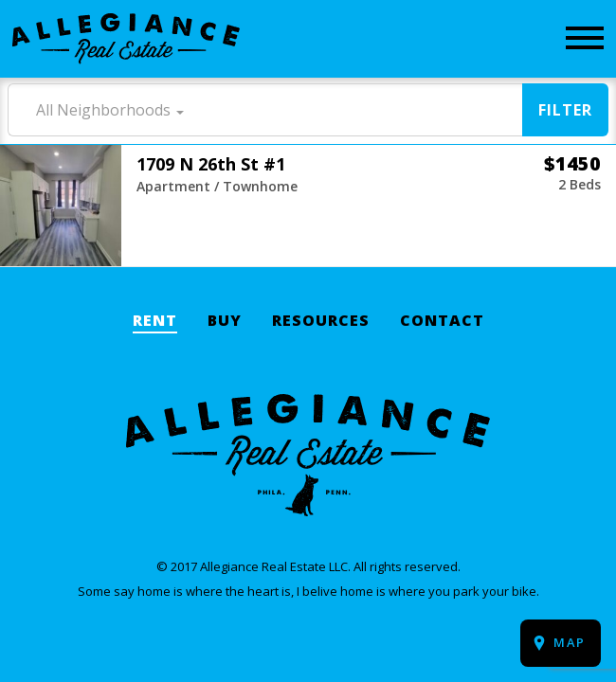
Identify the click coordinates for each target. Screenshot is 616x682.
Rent (155, 322)
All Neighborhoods (103, 110)
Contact (442, 322)
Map (570, 642)
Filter (565, 110)
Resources (321, 322)
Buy (225, 322)
